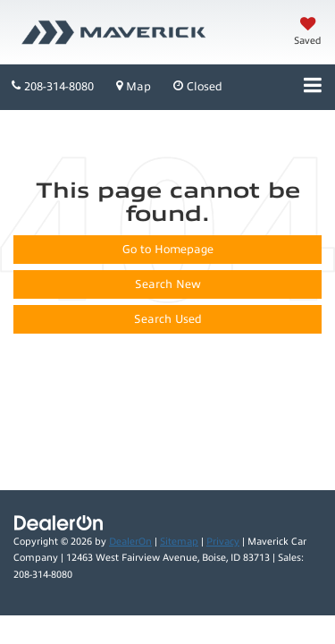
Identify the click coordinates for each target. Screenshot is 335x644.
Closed (198, 86)
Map (134, 86)
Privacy (223, 542)
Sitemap (179, 542)
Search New (168, 284)
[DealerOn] (59, 522)
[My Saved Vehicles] (308, 33)
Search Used (168, 319)
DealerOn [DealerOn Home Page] (130, 542)
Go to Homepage (168, 250)
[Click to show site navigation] (313, 87)
